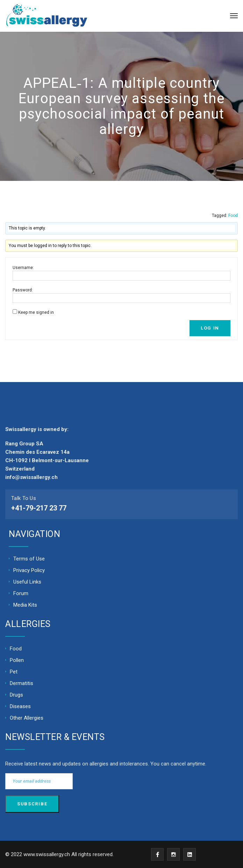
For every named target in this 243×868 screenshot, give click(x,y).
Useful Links (27, 582)
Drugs (16, 695)
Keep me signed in (36, 312)
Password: (23, 290)
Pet (14, 672)
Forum (21, 593)
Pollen (17, 660)
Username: (23, 268)
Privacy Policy (29, 570)
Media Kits (25, 605)
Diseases (20, 706)
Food (233, 216)
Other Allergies (27, 718)
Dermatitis (22, 683)
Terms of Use (29, 559)
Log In (210, 328)
